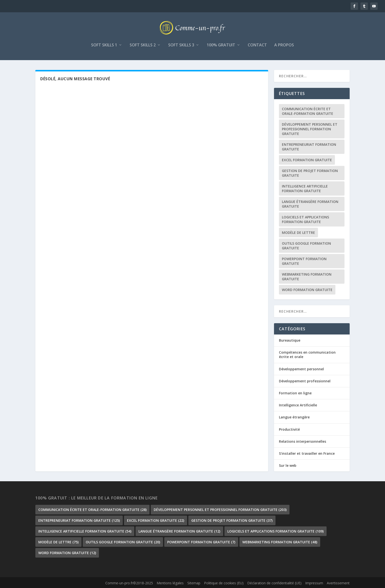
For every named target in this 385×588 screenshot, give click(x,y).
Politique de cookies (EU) (224, 583)
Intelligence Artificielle (298, 405)
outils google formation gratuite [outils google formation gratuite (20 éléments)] (306, 246)
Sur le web (288, 465)
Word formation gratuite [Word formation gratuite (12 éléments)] (307, 290)
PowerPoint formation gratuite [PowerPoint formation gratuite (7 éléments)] (304, 261)
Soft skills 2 (143, 45)
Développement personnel (301, 369)
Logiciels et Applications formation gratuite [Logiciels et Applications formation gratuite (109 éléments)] (305, 219)
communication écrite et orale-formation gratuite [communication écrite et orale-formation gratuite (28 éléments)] (308, 111)
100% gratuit (221, 45)
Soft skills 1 (104, 45)
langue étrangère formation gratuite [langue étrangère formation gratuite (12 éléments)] (310, 204)
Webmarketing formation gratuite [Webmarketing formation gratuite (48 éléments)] (307, 277)
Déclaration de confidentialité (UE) (274, 583)
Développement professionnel (305, 381)
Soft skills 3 (181, 45)
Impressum (314, 583)
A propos (284, 45)
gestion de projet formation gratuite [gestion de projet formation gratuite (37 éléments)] (310, 173)
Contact (257, 45)
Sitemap (194, 583)
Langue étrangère (294, 417)
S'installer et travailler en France (307, 453)
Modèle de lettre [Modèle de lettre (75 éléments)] (298, 233)
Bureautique (290, 340)
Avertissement (338, 583)
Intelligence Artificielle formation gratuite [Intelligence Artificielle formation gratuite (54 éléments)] (305, 188)
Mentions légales (170, 583)
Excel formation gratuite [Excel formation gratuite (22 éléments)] (307, 160)
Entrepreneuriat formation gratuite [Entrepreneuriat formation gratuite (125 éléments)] (309, 147)
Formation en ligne (295, 393)
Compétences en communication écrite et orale (307, 354)
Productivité (289, 429)
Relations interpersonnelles (302, 441)
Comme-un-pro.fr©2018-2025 (129, 583)
